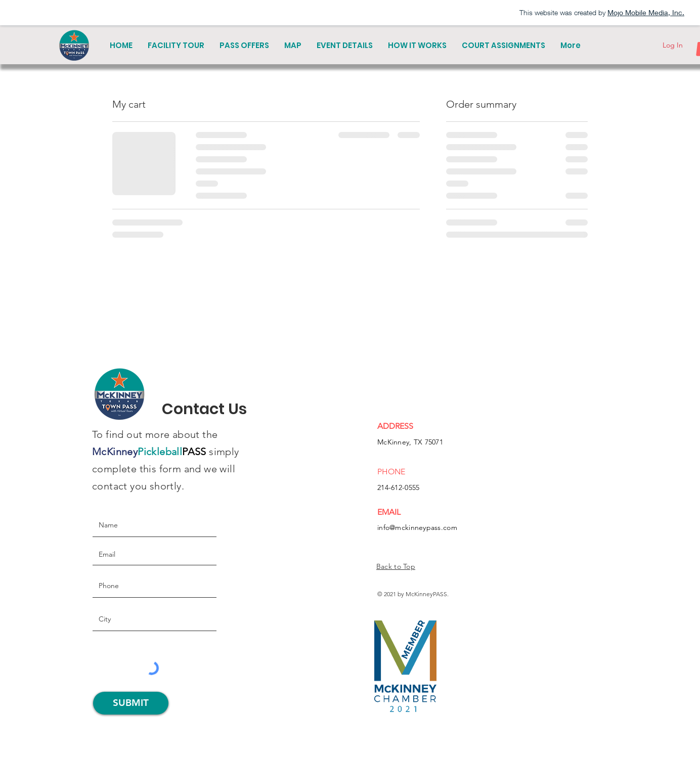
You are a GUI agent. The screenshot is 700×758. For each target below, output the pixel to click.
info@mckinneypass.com (417, 527)
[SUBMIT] (131, 703)
